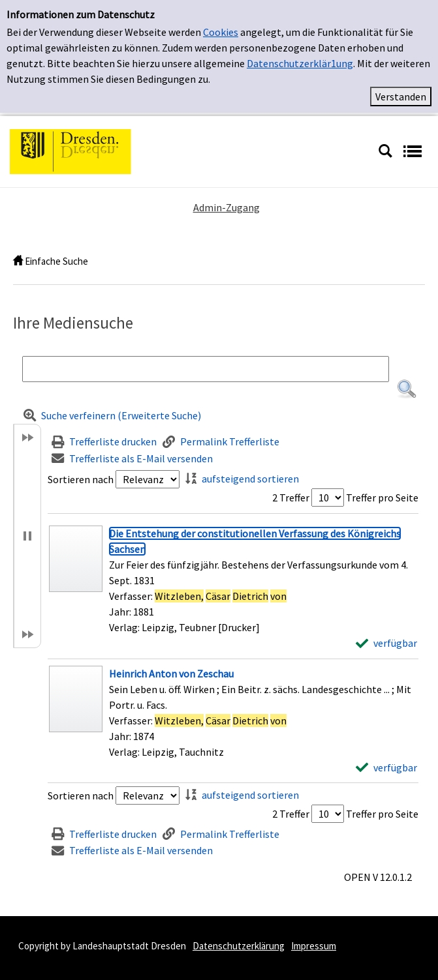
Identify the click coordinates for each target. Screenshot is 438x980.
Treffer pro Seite (382, 497)
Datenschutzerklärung (239, 946)
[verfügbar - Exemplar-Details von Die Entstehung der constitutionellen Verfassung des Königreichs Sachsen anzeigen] (386, 643)
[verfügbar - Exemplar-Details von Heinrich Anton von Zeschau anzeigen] (386, 767)
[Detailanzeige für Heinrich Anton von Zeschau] (171, 674)
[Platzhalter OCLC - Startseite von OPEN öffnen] (189, 150)
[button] (407, 389)
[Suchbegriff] (206, 369)
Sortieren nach (81, 479)
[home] (18, 261)
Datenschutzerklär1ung (300, 63)
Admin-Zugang (227, 207)
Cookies (221, 32)
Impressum (314, 946)
